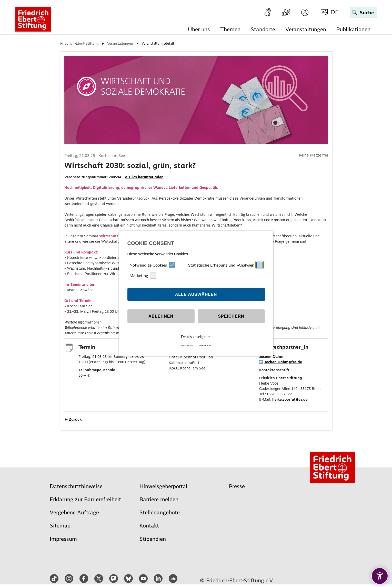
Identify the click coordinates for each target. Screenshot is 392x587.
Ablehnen (161, 316)
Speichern (231, 316)
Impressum (187, 346)
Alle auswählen (196, 294)
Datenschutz (204, 346)
